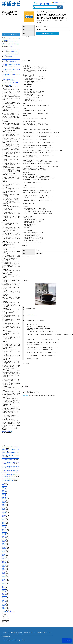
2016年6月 (4, 604)
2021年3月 (4, 525)
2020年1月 (4, 545)
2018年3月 (4, 575)
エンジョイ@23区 (12, 80)
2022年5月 (4, 506)
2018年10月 (4, 565)
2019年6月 (4, 554)
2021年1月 (4, 528)
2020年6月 (4, 538)
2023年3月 (4, 494)
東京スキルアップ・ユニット (13, 42)
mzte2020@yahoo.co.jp (31, 315)
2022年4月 (4, 507)
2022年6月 (4, 504)
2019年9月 (4, 550)
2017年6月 (4, 588)
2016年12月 (4, 596)
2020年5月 (4, 539)
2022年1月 (4, 511)
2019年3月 (4, 558)
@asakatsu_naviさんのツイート (8, 612)
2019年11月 (4, 547)
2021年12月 (4, 513)
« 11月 (3, 624)
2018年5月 (4, 572)
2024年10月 (4, 486)
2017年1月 (4, 595)
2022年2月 (4, 510)
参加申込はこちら (47, 33)
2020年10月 (4, 532)
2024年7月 (4, 488)
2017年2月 (4, 593)
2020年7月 (4, 536)
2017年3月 (4, 592)
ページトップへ (67, 640)
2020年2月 (4, 543)
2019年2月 (4, 560)
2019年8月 (4, 552)
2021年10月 (4, 515)
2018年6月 (4, 571)
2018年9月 (4, 567)
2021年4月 (4, 524)
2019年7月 (4, 553)
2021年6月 (4, 521)
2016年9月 (4, 600)
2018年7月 (4, 570)
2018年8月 (4, 568)
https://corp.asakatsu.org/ (7, 431)
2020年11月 (4, 531)
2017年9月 (4, 584)
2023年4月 (4, 493)
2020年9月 (4, 533)
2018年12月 (4, 563)
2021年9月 (4, 517)
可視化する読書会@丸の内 (8, 79)
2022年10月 (4, 499)
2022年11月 (4, 497)
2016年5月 (4, 606)
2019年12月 (4, 546)
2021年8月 (4, 518)
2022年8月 (4, 501)
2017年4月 (4, 591)
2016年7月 (4, 603)
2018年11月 (4, 564)
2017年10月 (4, 582)
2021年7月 (4, 520)
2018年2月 (4, 577)
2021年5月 (4, 522)
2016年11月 (4, 597)
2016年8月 (4, 602)
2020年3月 (4, 542)
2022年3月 (4, 508)
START (10, 86)
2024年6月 (4, 489)
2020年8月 (4, 535)
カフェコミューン (12, 72)
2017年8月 (4, 585)
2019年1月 (4, 561)
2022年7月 (4, 503)
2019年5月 (4, 556)
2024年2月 (4, 490)
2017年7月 (4, 586)
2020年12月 (4, 529)
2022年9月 (4, 500)
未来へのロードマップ (12, 67)
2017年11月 (4, 581)
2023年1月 (4, 496)
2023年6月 (4, 492)
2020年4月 (4, 540)
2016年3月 (4, 609)
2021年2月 (4, 526)
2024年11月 (4, 485)
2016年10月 (4, 599)
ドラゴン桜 (11, 47)
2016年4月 (4, 607)
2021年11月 (4, 514)
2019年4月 (4, 557)
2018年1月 (4, 578)
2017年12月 (4, 579)
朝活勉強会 (11, 57)
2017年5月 (4, 589)
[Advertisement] (11, 24)
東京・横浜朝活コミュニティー (14, 52)
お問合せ (3, 638)
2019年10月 (4, 549)
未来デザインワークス (12, 62)
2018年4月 (4, 574)
